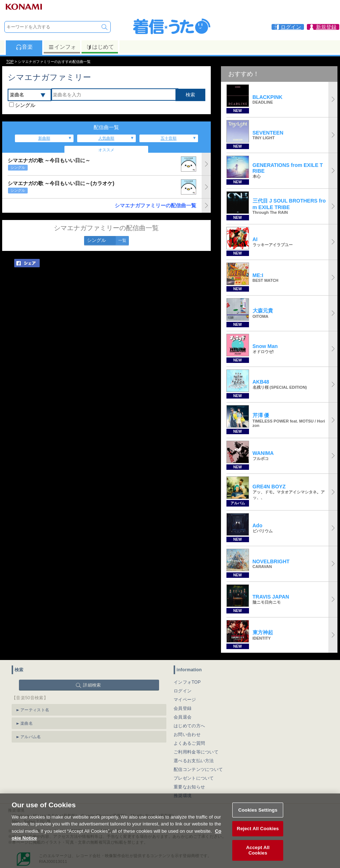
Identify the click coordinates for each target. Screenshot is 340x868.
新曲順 (44, 138)
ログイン (183, 691)
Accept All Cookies (258, 854)
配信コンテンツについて (198, 769)
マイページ (185, 700)
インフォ (62, 47)
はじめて (100, 47)
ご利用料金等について (196, 752)
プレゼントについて (194, 778)
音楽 (24, 47)
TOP (10, 62)
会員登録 (183, 708)
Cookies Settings (258, 814)
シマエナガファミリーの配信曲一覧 (155, 205)
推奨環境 (183, 796)
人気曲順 (106, 138)
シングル (25, 105)
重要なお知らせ (189, 787)
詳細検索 (92, 685)
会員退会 (183, 717)
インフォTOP (187, 682)
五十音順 (169, 138)
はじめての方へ (189, 726)
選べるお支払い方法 (194, 761)
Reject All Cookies (258, 833)
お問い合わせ (187, 735)
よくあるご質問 (189, 743)
